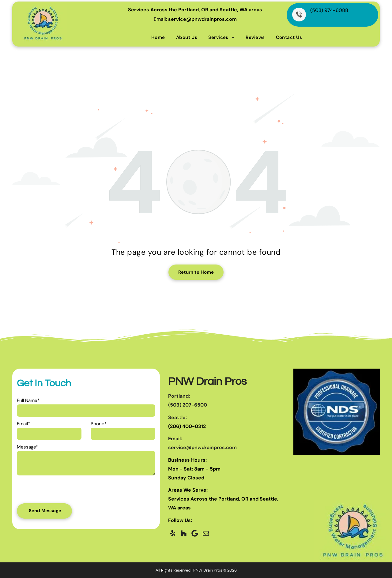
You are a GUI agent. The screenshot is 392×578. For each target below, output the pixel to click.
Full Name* (28, 400)
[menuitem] (158, 37)
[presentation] (53, 491)
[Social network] (184, 533)
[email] (206, 533)
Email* (23, 424)
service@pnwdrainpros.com (202, 19)
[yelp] (173, 533)
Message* (28, 447)
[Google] (195, 533)
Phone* (99, 424)
